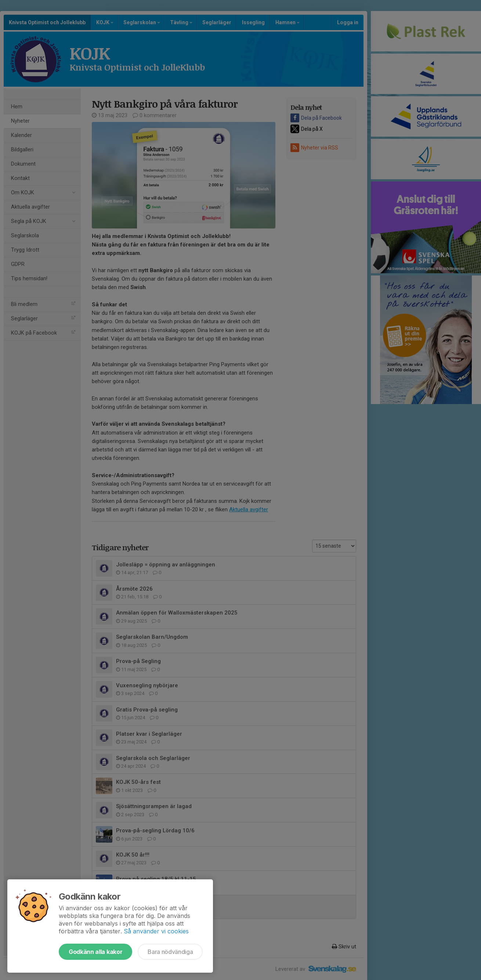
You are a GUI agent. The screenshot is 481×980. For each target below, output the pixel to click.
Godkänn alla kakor (95, 952)
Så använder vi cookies (156, 931)
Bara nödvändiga (170, 952)
